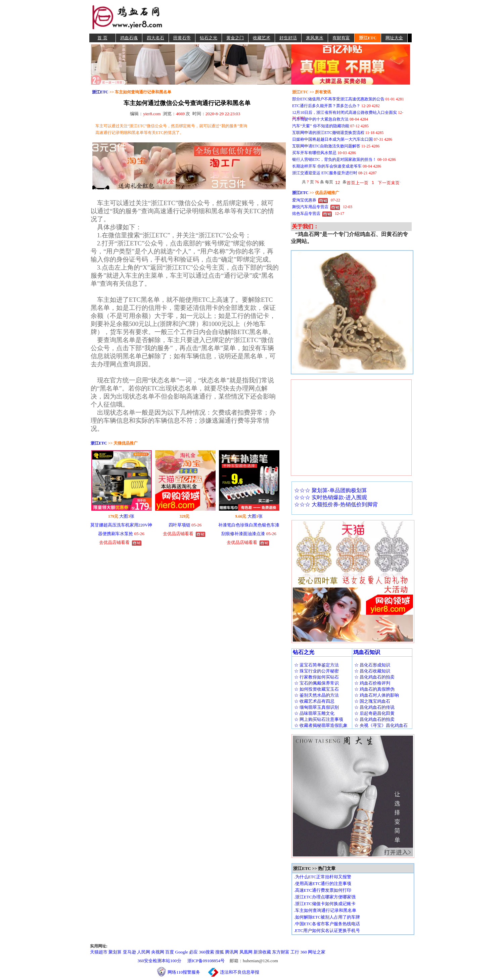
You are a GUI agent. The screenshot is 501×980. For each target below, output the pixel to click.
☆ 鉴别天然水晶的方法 (316, 695)
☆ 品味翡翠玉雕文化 (314, 713)
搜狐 (220, 952)
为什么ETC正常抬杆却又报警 (323, 877)
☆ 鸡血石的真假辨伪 (374, 689)
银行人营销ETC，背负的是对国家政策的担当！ (334, 159)
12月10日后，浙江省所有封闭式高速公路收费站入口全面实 (345, 112)
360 (304, 952)
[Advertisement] (288, 17)
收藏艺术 (262, 38)
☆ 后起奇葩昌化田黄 (374, 713)
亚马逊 (129, 952)
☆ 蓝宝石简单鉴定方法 (316, 665)
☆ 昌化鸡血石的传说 (374, 707)
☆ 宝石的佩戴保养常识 (316, 683)
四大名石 (155, 38)
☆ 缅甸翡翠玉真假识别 (316, 707)
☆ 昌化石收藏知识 (372, 671)
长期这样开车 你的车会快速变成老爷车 (327, 166)
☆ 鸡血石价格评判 (372, 683)
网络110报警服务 (187, 972)
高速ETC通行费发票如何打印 (323, 890)
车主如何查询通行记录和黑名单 (326, 910)
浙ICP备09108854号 (206, 961)
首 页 (102, 38)
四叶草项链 (179, 525)
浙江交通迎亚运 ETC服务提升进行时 (325, 173)
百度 (170, 952)
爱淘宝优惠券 (304, 200)
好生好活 (288, 38)
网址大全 (394, 38)
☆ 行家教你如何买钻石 (316, 677)
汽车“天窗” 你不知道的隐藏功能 (321, 126)
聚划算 (115, 952)
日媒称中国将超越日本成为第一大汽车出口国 (332, 139)
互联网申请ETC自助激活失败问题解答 (326, 146)
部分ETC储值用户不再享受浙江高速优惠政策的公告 (338, 99)
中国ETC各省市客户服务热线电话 (328, 924)
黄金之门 (235, 38)
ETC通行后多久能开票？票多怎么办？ (326, 106)
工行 (295, 952)
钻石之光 (209, 38)
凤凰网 (246, 952)
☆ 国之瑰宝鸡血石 (372, 701)
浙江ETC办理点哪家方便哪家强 (326, 897)
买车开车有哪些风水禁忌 (314, 153)
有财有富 (341, 38)
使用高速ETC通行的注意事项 (323, 883)
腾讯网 (232, 952)
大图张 (127, 516)
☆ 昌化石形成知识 (372, 665)
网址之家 (317, 952)
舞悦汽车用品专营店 (310, 207)
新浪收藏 (262, 952)
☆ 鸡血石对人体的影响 (377, 695)
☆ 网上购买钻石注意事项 (319, 719)
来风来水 (315, 38)
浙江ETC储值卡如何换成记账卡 (326, 904)
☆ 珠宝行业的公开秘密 (316, 671)
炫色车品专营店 (306, 214)
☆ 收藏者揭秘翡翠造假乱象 (321, 725)
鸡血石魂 (129, 38)
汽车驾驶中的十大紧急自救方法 (320, 119)
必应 (193, 952)
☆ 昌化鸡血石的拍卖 (374, 677)
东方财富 (281, 952)
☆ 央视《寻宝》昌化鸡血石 (381, 725)
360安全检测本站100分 (160, 961)
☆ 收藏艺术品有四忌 (314, 701)
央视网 (158, 952)
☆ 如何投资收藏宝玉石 (316, 689)
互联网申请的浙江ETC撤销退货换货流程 (328, 133)
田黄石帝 (182, 38)
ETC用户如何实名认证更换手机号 (328, 930)
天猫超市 (99, 952)
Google (182, 952)
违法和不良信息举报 (240, 972)
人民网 (144, 952)
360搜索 (207, 952)
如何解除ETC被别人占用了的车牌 (328, 917)
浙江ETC (368, 38)
